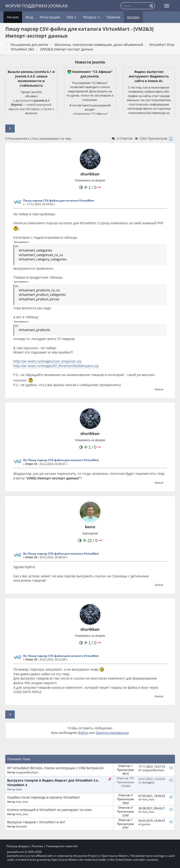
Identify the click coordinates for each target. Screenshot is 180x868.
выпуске (31, 113)
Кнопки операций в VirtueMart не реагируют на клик (49, 810)
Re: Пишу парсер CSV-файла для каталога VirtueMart (61, 460)
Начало (13, 17)
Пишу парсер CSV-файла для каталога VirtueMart (59, 200)
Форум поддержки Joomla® (37, 6)
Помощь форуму (18, 846)
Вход (29, 17)
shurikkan (90, 174)
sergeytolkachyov (27, 772)
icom (19, 789)
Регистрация (50, 17)
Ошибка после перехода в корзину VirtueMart (43, 797)
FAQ (72, 17)
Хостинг (133, 17)
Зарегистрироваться (112, 733)
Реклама (37, 846)
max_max (22, 802)
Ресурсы (91, 17)
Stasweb (21, 826)
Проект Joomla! (31, 92)
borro (90, 527)
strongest (148, 782)
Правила (113, 17)
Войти (83, 733)
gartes (146, 824)
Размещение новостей (62, 846)
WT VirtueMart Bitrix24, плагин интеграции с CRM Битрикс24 (55, 768)
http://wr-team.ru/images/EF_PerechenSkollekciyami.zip (56, 366)
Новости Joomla (90, 62)
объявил (31, 96)
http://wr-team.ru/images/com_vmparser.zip (47, 361)
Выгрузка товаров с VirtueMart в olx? (36, 822)
